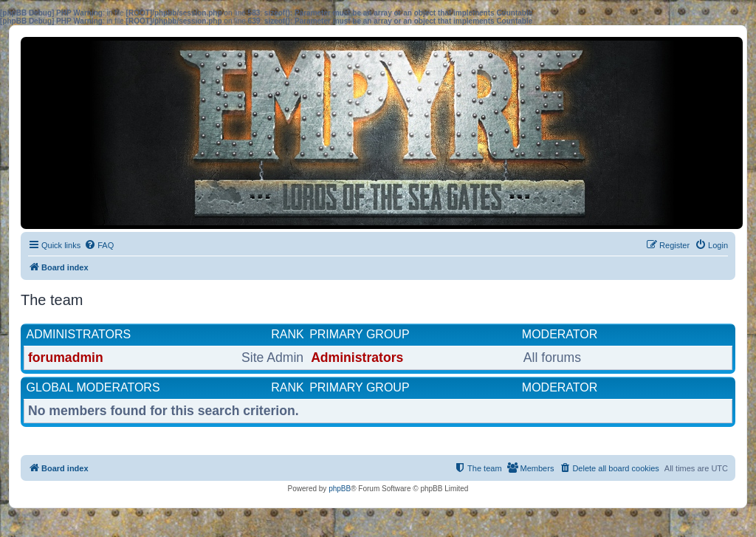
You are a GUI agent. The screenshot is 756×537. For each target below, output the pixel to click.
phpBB (340, 489)
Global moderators (93, 387)
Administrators (79, 334)
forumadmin (66, 358)
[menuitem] (99, 245)
